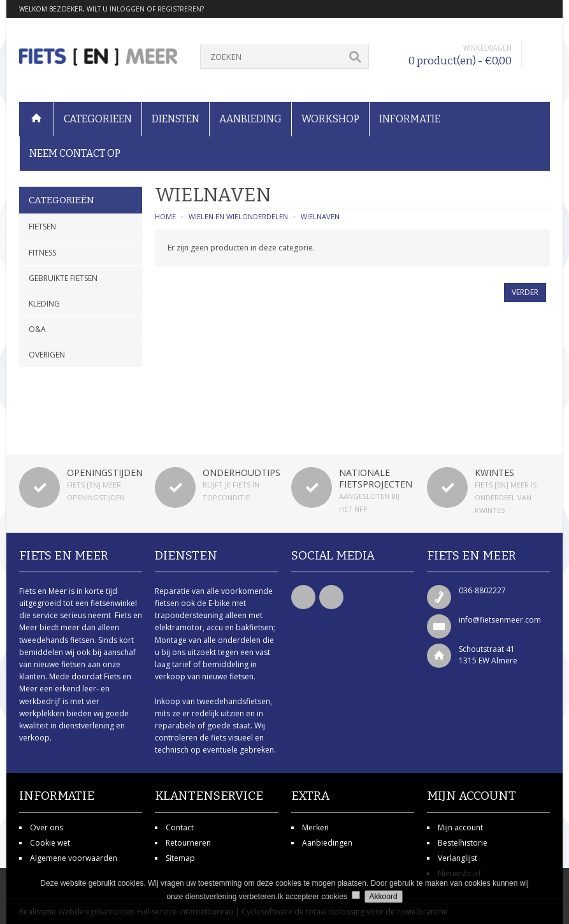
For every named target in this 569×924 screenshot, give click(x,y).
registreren (179, 9)
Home (165, 216)
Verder (525, 292)
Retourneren (188, 843)
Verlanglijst (457, 858)
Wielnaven (320, 216)
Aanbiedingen (327, 843)
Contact (180, 827)
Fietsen (42, 227)
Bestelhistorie (463, 843)
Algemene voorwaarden (74, 858)
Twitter (331, 597)
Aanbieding (250, 119)
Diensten (176, 119)
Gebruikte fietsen (63, 278)
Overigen (47, 355)
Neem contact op (75, 153)
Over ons (47, 827)
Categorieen (98, 119)
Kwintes (494, 473)
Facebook (303, 597)
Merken (315, 827)
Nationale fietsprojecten (376, 478)
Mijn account (460, 827)
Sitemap (180, 858)
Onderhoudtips (241, 473)
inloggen (127, 9)
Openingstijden (105, 473)
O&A (37, 329)
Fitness (42, 253)
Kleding (44, 304)
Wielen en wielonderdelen (238, 216)
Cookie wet (50, 843)
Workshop (330, 119)
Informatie (410, 119)
